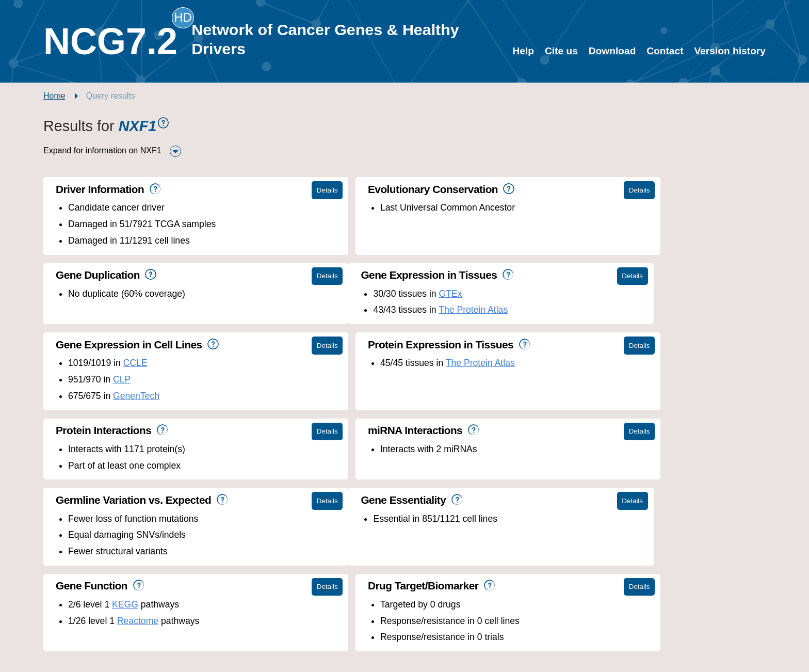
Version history (730, 51)
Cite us (561, 51)
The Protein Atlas (168, 310)
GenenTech (375, 326)
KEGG (363, 466)
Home (54, 96)
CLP (360, 310)
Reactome (376, 482)
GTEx (145, 294)
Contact (665, 51)
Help (524, 51)
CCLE (374, 294)
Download (612, 51)
